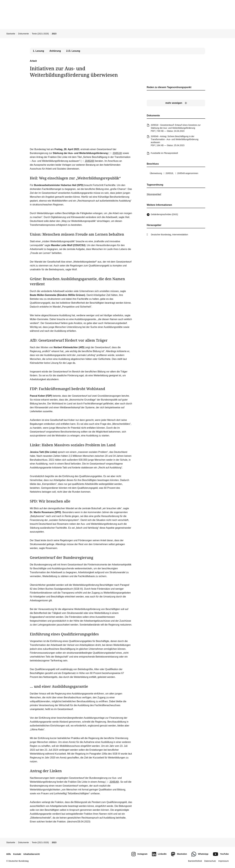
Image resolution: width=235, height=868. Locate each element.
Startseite (11, 34)
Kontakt (17, 854)
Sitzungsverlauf (154, 194)
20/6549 (88, 161)
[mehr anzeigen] (176, 103)
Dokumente (24, 34)
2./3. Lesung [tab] (73, 51)
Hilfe (9, 854)
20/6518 (115, 153)
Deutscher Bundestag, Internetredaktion (170, 235)
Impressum (224, 861)
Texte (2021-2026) (40, 34)
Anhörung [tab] (55, 51)
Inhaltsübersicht (31, 854)
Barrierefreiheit (195, 861)
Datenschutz (210, 861)
